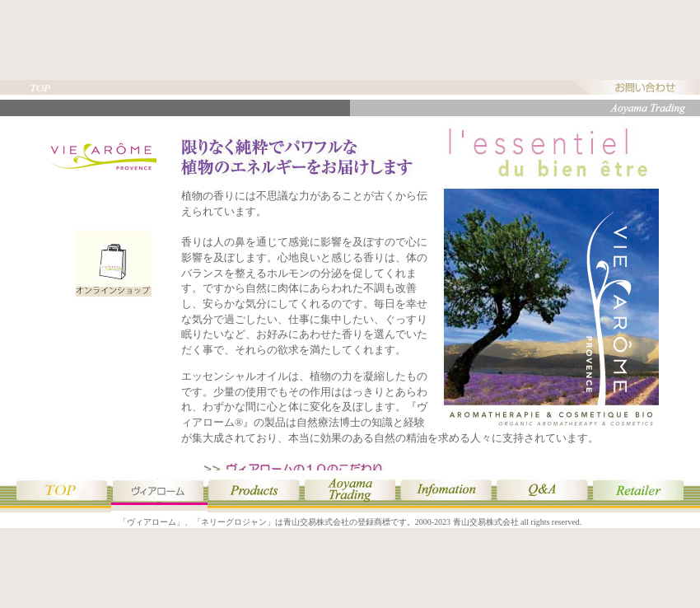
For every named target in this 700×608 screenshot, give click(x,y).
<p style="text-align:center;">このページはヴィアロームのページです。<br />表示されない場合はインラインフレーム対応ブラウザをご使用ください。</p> (350, 293)
